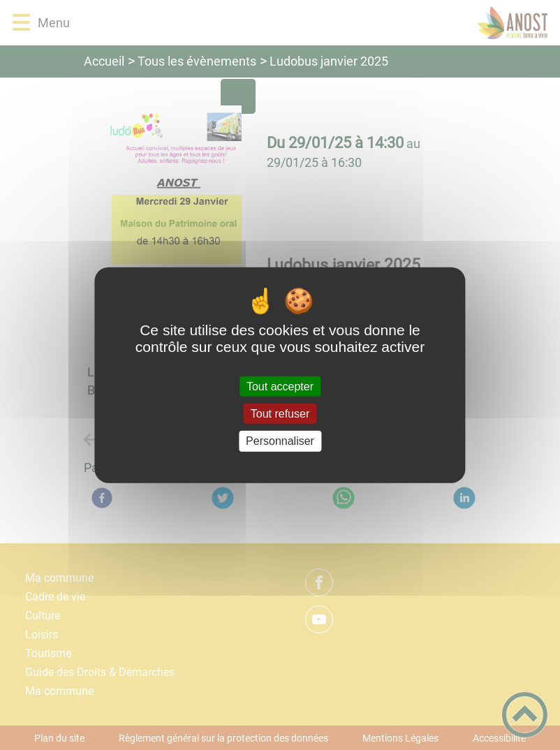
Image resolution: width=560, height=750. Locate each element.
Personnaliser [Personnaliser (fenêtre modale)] (280, 441)
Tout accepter (280, 387)
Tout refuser (280, 414)
